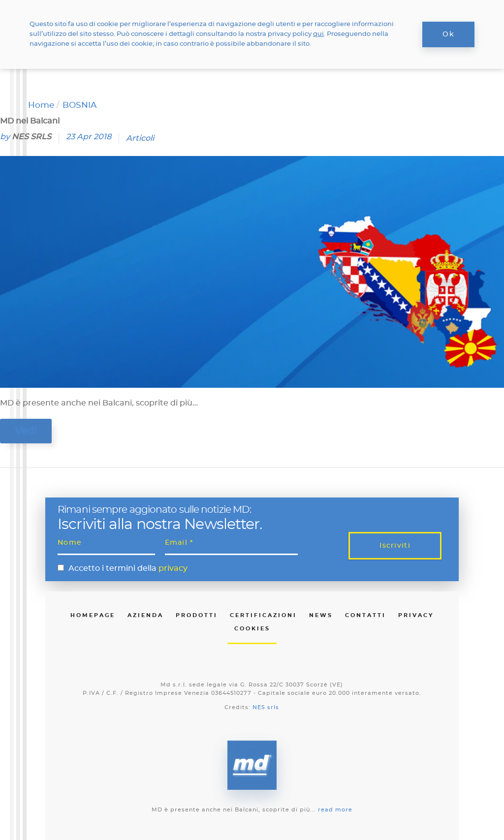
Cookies (252, 629)
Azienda (145, 615)
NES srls (266, 707)
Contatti (365, 615)
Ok (448, 34)
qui (318, 34)
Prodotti (197, 615)
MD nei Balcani (30, 121)
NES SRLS (31, 137)
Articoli (140, 138)
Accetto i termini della (128, 568)
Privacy (416, 615)
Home (41, 105)
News (321, 615)
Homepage (93, 615)
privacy (173, 568)
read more (335, 810)
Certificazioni (263, 615)
